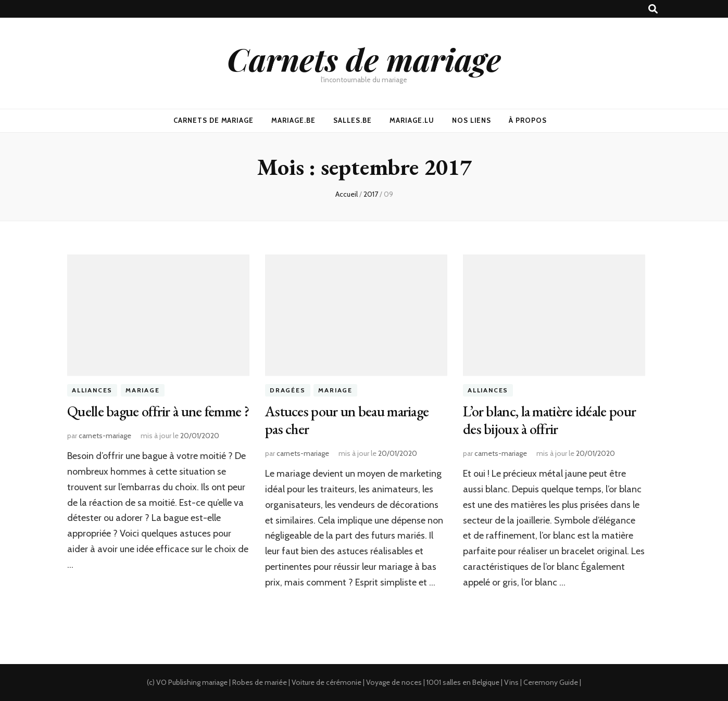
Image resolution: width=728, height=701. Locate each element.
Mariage (143, 391)
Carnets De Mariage (214, 120)
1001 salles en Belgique (463, 682)
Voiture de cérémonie (327, 682)
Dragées (288, 391)
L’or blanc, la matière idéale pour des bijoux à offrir (549, 420)
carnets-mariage (105, 436)
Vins (511, 682)
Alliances (92, 391)
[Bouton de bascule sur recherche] (653, 9)
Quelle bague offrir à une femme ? (158, 411)
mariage (215, 682)
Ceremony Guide (551, 682)
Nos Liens (472, 120)
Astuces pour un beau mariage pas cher (347, 420)
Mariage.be (293, 120)
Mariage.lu (412, 120)
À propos (528, 120)
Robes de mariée (260, 682)
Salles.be (353, 120)
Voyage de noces (394, 682)
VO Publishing (178, 682)
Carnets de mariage (364, 59)
